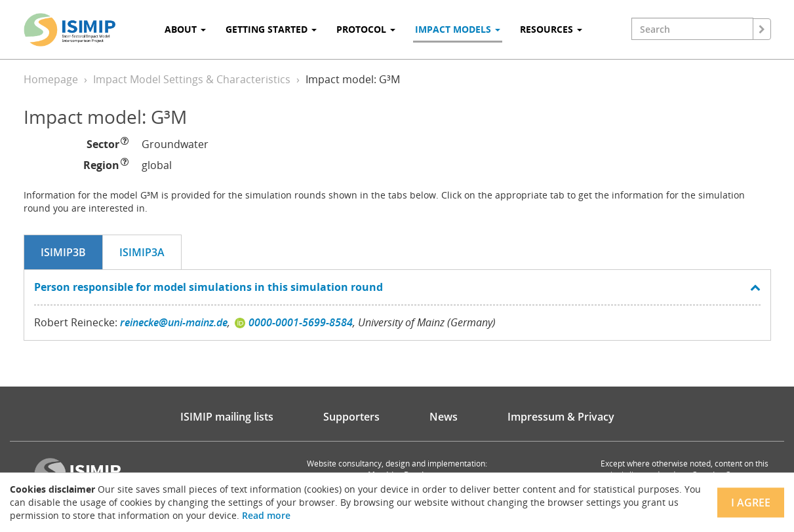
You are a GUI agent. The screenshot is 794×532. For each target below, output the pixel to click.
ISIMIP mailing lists (227, 417)
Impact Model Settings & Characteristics (192, 79)
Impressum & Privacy (561, 417)
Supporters (351, 417)
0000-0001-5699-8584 (301, 322)
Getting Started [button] (271, 29)
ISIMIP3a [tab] (142, 252)
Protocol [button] (366, 29)
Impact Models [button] (458, 29)
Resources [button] (551, 29)
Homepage (51, 79)
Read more (266, 515)
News (444, 417)
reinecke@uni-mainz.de (174, 322)
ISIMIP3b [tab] (63, 252)
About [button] (185, 29)
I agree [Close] (751, 503)
